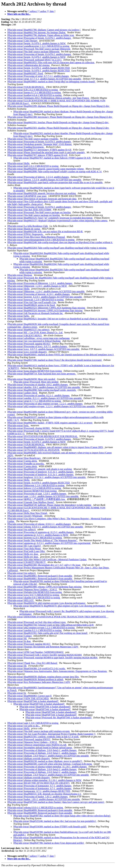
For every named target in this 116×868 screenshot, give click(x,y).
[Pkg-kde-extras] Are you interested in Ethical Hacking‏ (34, 341)
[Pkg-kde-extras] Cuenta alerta (22, 461)
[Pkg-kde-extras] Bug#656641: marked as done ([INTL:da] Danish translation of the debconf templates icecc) (61, 355)
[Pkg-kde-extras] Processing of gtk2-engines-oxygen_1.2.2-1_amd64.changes (45, 404)
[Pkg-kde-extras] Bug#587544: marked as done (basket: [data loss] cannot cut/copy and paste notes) (56, 802)
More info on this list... (19, 14)
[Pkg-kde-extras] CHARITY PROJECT (27, 562)
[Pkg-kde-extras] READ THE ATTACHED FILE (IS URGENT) (39, 783)
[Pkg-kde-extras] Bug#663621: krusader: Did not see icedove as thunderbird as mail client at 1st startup (58, 319)
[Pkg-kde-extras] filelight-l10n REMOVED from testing (35, 592)
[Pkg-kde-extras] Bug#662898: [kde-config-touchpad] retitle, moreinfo (42, 390)
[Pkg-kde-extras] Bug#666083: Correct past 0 (30, 696)
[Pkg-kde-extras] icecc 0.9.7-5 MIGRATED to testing (33, 595)
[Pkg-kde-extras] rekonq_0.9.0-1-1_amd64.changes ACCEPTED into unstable (45, 527)
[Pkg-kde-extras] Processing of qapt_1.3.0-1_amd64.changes (37, 494)
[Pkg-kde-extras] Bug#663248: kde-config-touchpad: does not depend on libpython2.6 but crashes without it (60, 242)
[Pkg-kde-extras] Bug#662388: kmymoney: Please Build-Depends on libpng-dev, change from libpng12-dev (60, 117)
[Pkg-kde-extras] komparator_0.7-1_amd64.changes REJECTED (39, 791)
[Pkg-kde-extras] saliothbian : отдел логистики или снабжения (39, 338)
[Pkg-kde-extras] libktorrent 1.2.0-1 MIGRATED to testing (36, 485)
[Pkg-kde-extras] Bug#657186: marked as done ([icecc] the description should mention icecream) (55, 360)
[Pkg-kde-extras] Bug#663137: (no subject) (29, 330)
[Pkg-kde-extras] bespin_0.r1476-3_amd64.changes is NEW (37, 442)
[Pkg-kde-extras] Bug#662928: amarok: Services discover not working (42, 193)
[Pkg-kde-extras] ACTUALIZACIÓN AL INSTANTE (34, 450)
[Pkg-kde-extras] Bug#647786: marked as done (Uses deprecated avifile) (49, 843)
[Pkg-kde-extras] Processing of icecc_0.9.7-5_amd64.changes (37, 346)
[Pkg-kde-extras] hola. (18, 425)
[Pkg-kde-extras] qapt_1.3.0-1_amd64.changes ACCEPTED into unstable (43, 496)
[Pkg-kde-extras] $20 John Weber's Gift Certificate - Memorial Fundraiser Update (47, 559)
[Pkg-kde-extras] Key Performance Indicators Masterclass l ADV (39, 682)
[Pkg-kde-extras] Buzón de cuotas (24, 229)
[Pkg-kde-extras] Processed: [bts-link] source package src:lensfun (39, 212)
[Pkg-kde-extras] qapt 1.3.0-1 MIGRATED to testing (33, 723)
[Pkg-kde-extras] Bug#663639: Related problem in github (35, 679)
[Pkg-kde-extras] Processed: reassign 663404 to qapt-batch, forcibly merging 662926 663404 (53, 658)
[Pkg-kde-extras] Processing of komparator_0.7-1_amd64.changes (40, 786)
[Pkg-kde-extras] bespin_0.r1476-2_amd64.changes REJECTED (39, 68)
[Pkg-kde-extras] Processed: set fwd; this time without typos (37, 622)
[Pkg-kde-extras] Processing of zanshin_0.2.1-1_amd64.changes (39, 395)
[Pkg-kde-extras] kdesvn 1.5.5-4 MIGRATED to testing (34, 488)
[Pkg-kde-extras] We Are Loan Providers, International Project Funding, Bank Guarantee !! (52, 734)
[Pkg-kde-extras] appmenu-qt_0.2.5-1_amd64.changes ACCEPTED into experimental (49, 543)
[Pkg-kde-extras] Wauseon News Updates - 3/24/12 (32, 589)
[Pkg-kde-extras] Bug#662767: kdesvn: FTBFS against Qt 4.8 (38, 155)
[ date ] (52, 11)
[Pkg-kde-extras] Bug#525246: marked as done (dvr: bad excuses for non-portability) (55, 821)
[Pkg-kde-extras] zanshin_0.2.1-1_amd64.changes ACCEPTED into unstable (45, 398)
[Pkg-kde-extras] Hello (19, 163)
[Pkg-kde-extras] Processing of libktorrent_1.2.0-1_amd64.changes (40, 283)
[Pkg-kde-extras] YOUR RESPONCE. (26, 87)
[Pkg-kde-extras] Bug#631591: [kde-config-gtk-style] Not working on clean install (48, 633)
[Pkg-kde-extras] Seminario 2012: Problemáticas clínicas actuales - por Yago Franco (48, 98)
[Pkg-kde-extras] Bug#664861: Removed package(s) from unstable (40, 576)
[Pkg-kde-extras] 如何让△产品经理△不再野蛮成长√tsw (36, 499)
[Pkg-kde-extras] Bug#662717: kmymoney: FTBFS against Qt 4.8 (40, 150)
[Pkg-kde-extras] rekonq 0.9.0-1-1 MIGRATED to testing (35, 808)
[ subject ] (33, 11)
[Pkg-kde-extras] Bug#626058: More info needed (31, 379)
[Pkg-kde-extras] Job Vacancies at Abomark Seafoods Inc (35, 313)
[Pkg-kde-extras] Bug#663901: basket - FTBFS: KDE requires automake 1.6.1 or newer (50, 423)
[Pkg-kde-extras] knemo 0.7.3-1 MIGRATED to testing (34, 92)
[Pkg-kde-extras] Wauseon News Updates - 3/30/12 (32, 742)
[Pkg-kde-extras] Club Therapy (23, 41)
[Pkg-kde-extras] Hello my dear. (23, 554)
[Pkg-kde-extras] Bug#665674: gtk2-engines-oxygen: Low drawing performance (47, 603)
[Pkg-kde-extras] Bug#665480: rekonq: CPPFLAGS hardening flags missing (45, 587)
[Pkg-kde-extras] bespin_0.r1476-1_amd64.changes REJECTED (39, 71)
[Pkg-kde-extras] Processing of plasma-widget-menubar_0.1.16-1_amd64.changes (47, 767)
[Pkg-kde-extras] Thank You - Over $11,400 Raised (32, 663)
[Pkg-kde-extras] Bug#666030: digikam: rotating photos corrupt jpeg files (43, 677)
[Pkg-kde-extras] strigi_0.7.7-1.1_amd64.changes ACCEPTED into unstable (44, 79)
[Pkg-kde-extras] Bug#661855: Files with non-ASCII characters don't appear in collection (51, 62)
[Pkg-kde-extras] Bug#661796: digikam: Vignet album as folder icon (41, 35)
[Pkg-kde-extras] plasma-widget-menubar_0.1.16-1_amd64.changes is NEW (45, 780)
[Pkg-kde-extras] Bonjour (20, 275)
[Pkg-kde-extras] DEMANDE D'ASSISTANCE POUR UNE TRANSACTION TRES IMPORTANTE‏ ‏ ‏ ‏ (58, 617)
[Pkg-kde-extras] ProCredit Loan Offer (26, 551)
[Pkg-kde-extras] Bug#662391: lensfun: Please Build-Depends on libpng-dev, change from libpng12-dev (58, 122)
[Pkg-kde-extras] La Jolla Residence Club (28, 226)
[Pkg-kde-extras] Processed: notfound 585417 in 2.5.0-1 (35, 60)
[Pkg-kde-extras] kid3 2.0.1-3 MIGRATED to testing (33, 166)
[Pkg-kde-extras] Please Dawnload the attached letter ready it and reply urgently (46, 152)
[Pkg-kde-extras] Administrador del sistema (29, 65)
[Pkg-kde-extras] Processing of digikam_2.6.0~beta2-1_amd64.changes (42, 750)
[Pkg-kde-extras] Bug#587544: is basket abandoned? (33, 701)
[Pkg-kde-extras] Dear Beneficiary (24, 458)
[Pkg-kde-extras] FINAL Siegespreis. (26, 234)
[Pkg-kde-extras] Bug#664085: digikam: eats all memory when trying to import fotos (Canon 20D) (55, 447)
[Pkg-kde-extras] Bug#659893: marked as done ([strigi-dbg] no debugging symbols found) (51, 82)
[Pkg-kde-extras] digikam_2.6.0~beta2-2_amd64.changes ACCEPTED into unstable (48, 775)
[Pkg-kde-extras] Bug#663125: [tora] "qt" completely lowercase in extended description (50, 218)
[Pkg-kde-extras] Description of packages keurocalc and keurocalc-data (42, 199)
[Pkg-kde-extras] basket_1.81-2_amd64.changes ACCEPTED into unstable (44, 799)
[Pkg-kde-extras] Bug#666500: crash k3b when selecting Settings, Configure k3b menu (50, 764)
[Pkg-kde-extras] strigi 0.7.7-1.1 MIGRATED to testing (34, 401)
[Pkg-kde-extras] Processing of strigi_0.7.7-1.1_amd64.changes (38, 76)
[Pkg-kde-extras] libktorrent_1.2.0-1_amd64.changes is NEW (37, 286)
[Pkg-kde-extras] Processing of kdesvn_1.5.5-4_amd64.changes (38, 177)
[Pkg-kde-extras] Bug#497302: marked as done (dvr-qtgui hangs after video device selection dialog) (62, 816)
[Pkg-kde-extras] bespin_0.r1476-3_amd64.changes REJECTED (39, 483)
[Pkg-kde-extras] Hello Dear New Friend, (28, 513)
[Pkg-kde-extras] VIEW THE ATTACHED (28, 698)
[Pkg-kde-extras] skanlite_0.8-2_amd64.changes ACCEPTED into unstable (44, 387)
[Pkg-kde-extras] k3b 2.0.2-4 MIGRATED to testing (33, 90)
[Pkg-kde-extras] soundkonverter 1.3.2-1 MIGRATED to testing (39, 46)
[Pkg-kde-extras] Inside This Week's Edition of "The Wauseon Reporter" (43, 540)
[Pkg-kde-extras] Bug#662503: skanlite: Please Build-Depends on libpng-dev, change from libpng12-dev (58, 128)
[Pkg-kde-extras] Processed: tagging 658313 (29, 739)
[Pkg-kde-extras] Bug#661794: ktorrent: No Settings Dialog (37, 32)
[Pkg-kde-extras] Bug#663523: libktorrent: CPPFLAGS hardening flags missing (46, 308)
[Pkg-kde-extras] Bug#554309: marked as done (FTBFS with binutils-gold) (50, 827)
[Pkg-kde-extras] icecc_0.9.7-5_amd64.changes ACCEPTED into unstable (44, 349)
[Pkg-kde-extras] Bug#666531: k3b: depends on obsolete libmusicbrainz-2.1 (44, 794)
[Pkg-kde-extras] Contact (20, 636)
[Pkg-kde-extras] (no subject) (22, 529)
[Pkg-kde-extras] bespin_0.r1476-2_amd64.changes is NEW (37, 57)
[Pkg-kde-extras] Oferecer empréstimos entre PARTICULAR (37, 745)
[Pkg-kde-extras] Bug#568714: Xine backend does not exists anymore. (42, 374)
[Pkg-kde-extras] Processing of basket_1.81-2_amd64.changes (38, 797)
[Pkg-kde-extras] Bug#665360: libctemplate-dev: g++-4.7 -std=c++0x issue (44, 565)
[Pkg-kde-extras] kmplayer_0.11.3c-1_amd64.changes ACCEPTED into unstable (47, 477)
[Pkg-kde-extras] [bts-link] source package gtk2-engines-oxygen (39, 731)
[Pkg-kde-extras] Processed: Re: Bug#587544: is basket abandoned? (59, 718)
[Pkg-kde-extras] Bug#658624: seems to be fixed (31, 305)
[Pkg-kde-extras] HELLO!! (21, 600)
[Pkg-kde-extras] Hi (17, 666)
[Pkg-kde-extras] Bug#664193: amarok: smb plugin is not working (40, 469)
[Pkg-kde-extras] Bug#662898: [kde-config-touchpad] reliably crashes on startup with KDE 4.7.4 (55, 171)
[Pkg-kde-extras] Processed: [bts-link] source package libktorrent (39, 49)
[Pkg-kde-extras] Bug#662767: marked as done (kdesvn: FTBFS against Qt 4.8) (52, 158)
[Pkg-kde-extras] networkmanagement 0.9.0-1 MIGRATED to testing (41, 240)
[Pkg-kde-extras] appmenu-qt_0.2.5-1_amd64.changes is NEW (38, 535)
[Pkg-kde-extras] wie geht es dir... (24, 726)
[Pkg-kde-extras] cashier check (23, 393)
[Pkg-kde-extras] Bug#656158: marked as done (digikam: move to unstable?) (45, 761)
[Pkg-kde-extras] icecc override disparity (27, 352)
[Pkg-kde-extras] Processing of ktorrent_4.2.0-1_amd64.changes (39, 294)
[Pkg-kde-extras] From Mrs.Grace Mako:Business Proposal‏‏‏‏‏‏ (36, 237)
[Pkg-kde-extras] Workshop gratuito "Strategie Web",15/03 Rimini (40, 144)
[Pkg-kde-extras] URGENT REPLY (25, 335)
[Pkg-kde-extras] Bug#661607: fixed (25, 73)
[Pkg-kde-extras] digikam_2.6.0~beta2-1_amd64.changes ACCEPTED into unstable (48, 756)
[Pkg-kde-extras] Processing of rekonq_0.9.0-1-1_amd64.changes (39, 524)
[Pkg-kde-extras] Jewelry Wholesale (25, 516)
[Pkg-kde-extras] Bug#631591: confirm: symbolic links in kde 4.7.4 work (43, 737)
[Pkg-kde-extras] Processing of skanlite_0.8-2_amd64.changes (38, 385)
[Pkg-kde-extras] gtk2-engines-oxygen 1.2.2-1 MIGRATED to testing (41, 628)
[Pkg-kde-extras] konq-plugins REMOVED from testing (35, 371)
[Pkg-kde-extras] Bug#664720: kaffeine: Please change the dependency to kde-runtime (50, 505)
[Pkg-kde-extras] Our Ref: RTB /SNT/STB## (30, 210)
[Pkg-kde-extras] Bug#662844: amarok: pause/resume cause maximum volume (46, 169)
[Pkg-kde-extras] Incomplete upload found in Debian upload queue (40, 748)
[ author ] (43, 11)
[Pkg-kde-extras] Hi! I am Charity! (24, 546)
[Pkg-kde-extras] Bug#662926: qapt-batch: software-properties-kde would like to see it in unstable (55, 182)
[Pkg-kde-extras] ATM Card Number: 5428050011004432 (36, 652)
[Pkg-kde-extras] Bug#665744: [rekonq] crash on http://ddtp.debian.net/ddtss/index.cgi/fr (51, 625)
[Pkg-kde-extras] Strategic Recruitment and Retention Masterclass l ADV (43, 647)
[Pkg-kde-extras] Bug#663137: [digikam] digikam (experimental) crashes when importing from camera (58, 221)
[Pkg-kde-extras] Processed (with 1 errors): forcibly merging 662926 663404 (45, 655)
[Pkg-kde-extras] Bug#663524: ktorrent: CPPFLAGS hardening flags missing (45, 311)
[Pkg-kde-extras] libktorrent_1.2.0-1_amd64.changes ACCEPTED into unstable (46, 291)
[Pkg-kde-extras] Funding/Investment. (26, 147)
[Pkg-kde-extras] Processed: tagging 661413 (29, 344)
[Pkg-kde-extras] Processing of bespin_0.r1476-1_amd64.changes (39, 38)
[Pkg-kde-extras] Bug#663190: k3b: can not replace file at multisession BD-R (45, 231)
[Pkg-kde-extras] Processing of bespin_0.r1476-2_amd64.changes (39, 54)
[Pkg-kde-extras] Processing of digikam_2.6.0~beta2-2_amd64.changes (42, 769)
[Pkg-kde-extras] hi (17, 693)
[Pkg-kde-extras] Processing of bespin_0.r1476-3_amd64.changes (39, 142)
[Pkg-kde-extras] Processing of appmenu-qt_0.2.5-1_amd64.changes (41, 532)
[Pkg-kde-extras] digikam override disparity (29, 758)
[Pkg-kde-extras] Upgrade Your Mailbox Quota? (31, 502)
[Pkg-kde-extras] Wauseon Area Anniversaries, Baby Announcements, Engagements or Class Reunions (57, 671)
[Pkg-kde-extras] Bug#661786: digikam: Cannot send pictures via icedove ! (44, 30)
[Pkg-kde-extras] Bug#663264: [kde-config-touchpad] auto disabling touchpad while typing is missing (57, 248)
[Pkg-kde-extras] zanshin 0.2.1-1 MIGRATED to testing (35, 630)
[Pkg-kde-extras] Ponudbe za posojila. (26, 464)
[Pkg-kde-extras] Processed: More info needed (36, 382)
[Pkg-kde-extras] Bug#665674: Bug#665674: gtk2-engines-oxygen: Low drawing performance (60, 606)
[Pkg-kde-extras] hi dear (19, 641)
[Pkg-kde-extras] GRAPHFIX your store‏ (27, 196)
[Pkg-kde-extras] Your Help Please (24, 549)
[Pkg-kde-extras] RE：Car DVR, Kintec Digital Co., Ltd (35, 332)
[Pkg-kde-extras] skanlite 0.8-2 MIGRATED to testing (34, 598)
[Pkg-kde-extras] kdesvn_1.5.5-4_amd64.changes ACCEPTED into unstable (44, 180)
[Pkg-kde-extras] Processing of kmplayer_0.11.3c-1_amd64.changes (41, 472)
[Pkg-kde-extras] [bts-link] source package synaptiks (33, 139)
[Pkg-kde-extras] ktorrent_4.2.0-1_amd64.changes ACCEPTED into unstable (45, 297)
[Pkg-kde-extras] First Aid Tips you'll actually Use (32, 302)
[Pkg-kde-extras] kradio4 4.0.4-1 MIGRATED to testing (35, 95)
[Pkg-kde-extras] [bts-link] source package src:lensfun (34, 215)
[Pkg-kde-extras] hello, (19, 316)
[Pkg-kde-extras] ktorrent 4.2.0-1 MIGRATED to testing (35, 538)
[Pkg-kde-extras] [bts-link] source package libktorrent (34, 52)
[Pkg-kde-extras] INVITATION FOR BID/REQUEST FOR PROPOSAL (43, 436)
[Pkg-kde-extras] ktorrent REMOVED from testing (32, 491)
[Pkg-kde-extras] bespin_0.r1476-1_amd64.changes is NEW (37, 43)
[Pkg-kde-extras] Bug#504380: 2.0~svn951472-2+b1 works (36, 668)
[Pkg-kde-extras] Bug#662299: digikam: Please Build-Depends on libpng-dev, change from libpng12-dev (59, 106)
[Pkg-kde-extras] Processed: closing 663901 (29, 428)
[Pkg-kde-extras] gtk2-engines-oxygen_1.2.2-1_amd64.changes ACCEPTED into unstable (51, 406)
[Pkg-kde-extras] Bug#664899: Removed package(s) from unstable (40, 810)
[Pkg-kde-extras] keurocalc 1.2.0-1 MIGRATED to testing (36, 300)
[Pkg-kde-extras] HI (17, 639)
